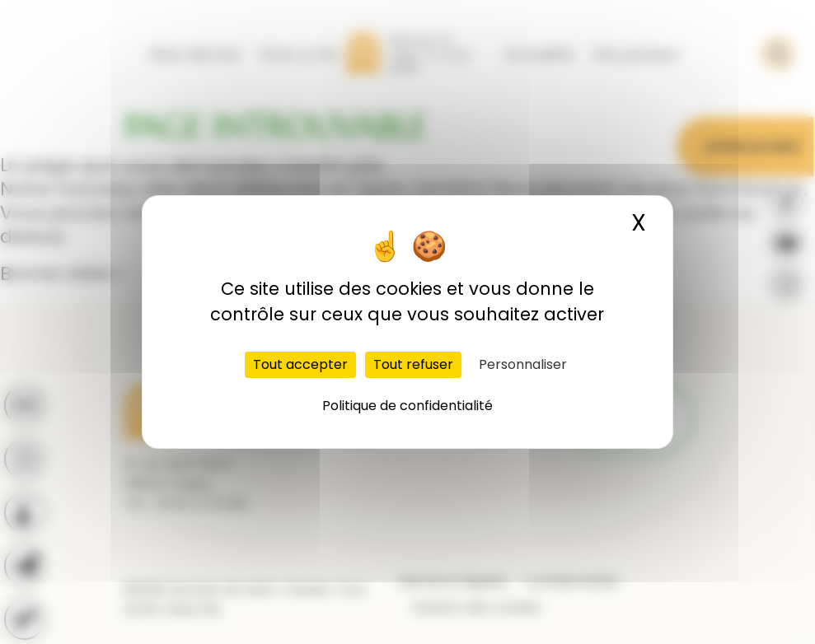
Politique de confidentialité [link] (407, 406)
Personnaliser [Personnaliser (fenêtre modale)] (523, 364)
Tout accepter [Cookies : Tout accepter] (300, 364)
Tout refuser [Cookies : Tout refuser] (413, 364)
